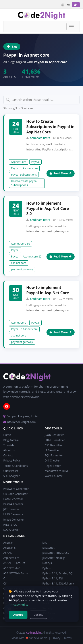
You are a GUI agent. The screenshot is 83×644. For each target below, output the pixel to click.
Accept (18, 615)
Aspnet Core (19, 162)
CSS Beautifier (54, 445)
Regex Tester (53, 466)
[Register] (76, 5)
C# (5, 583)
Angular (8, 543)
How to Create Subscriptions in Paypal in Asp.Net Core (50, 127)
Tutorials (9, 445)
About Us (9, 450)
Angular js (9, 548)
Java (45, 543)
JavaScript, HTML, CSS (56, 553)
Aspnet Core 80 (20, 244)
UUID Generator (13, 514)
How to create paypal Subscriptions (24, 183)
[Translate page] (63, 5)
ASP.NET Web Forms (16, 573)
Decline (38, 615)
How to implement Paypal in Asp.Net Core (48, 290)
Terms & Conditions (15, 466)
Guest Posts (11, 471)
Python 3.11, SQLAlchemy (58, 583)
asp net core (19, 263)
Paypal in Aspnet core (24, 168)
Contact (8, 455)
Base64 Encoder (13, 504)
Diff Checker (52, 460)
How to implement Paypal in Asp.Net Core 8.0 (48, 209)
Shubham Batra (40, 138)
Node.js (47, 563)
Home (7, 435)
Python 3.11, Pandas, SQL (58, 573)
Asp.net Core (11, 558)
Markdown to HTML (57, 471)
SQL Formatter (54, 455)
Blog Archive (11, 440)
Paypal (36, 162)
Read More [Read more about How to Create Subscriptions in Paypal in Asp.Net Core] (61, 173)
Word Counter (54, 476)
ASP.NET (9, 553)
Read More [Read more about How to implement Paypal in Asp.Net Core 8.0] (61, 257)
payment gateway (22, 269)
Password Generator (16, 489)
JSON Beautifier (54, 435)
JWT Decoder (11, 509)
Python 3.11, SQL (53, 578)
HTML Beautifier (55, 440)
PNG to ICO (10, 525)
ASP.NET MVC (12, 568)
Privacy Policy (12, 460)
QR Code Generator (15, 494)
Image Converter (14, 520)
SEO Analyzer (12, 476)
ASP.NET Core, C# (14, 563)
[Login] (68, 5)
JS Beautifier (52, 450)
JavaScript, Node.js (54, 558)
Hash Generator (13, 499)
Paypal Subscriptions (24, 175)
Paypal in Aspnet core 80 (26, 257)
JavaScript (48, 548)
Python (47, 568)
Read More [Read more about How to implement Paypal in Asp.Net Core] (61, 332)
